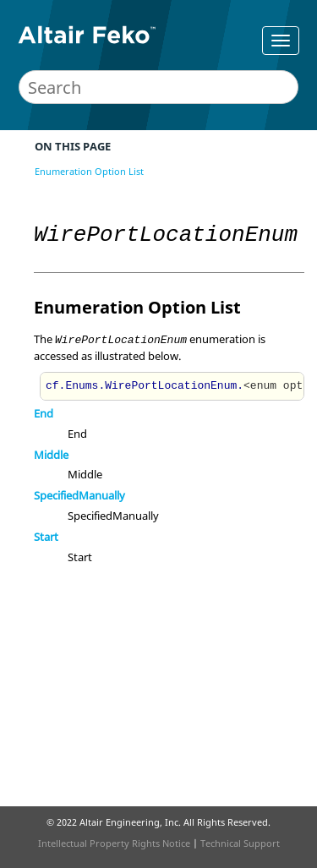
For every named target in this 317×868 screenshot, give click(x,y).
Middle (51, 455)
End (44, 413)
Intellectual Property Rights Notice (114, 843)
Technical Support (240, 843)
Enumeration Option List (89, 171)
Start (46, 537)
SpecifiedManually (79, 495)
